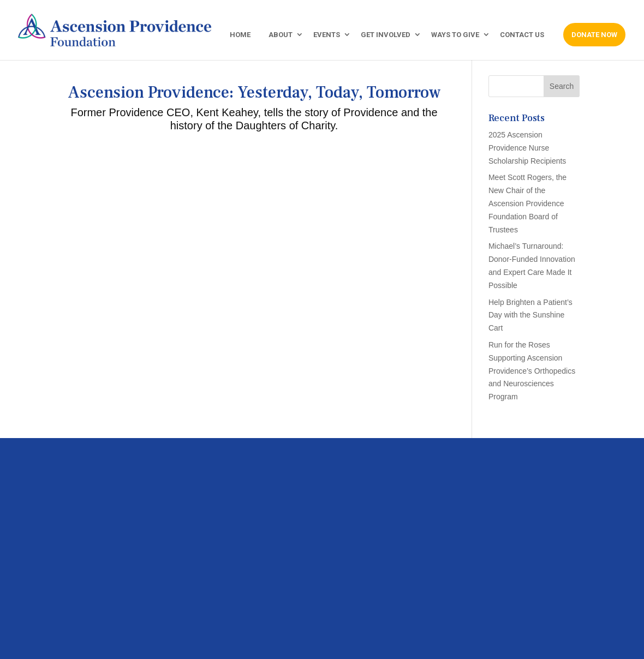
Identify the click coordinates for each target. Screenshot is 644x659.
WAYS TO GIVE (455, 35)
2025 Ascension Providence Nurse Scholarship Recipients (527, 148)
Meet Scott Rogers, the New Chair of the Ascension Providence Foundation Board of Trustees (527, 203)
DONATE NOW (594, 35)
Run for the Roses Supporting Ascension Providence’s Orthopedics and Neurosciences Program (532, 371)
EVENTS (327, 35)
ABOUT (281, 35)
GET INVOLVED (386, 35)
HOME (240, 35)
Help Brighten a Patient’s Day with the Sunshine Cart (530, 315)
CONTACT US (522, 35)
